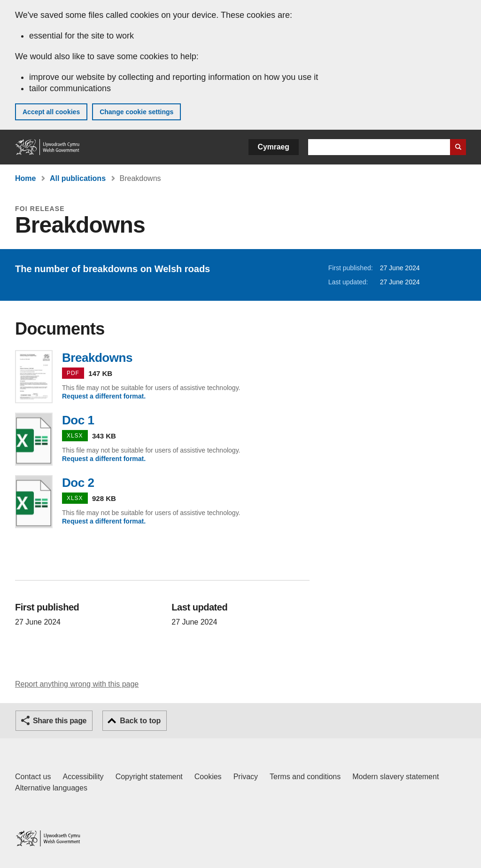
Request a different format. (104, 396)
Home (25, 178)
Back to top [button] (140, 721)
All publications (78, 178)
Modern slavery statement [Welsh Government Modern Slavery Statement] (396, 777)
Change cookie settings (136, 112)
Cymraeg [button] (274, 147)
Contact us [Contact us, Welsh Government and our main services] (33, 777)
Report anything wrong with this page (77, 684)
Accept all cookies (51, 112)
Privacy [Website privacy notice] (246, 777)
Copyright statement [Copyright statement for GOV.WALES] (149, 777)
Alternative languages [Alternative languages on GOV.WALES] (51, 788)
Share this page (60, 721)
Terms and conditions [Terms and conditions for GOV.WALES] (305, 777)
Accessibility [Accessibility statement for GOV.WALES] (83, 777)
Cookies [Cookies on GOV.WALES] (208, 777)
